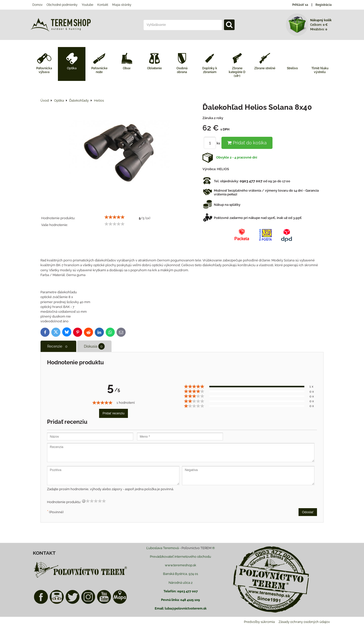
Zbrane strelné (265, 68)
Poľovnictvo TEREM (196, 548)
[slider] (115, 217)
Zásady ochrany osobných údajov (304, 622)
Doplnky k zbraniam (210, 70)
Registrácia (324, 5)
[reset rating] (84, 501)
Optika (72, 68)
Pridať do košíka (247, 143)
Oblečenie (155, 68)
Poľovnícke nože (99, 70)
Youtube (87, 5)
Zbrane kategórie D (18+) (237, 72)
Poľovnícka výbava (44, 70)
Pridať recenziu (114, 413)
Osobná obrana (182, 70)
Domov (37, 5)
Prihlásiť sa (300, 5)
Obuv (127, 68)
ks (213, 143)
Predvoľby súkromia (259, 622)
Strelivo (292, 68)
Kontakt (103, 5)
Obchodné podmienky (62, 5)
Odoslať (308, 512)
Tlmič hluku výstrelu (320, 70)
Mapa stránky (122, 5)
